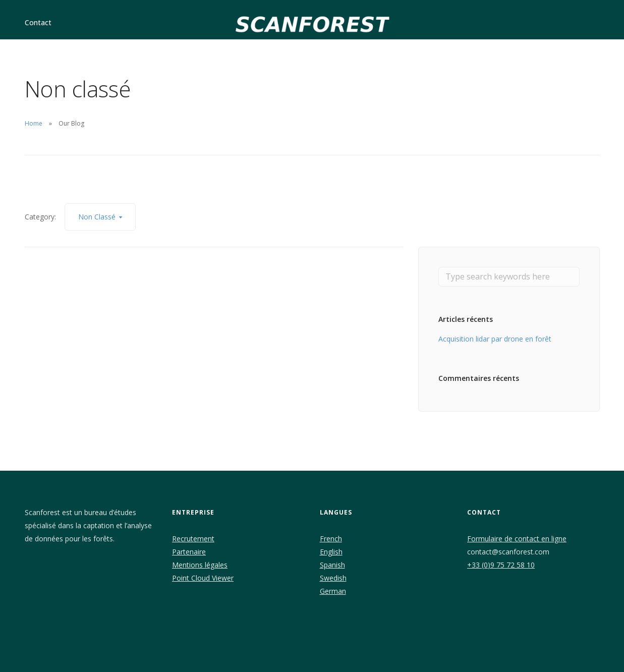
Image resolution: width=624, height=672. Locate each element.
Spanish (332, 565)
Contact (38, 22)
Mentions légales (200, 565)
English (331, 552)
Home (34, 123)
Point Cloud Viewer (203, 578)
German (333, 591)
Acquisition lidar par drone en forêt (495, 339)
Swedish (333, 578)
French (331, 539)
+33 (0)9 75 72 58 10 (501, 565)
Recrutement (193, 539)
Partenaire (189, 552)
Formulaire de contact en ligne (517, 539)
